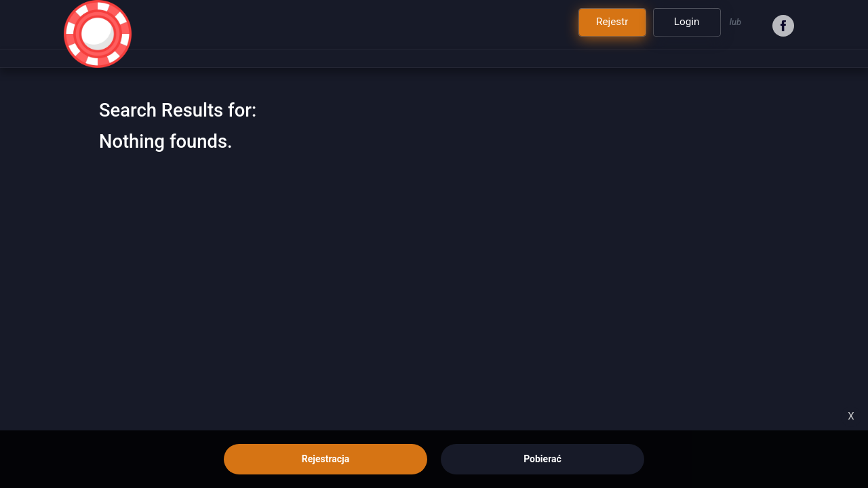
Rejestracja (325, 459)
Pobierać (542, 459)
